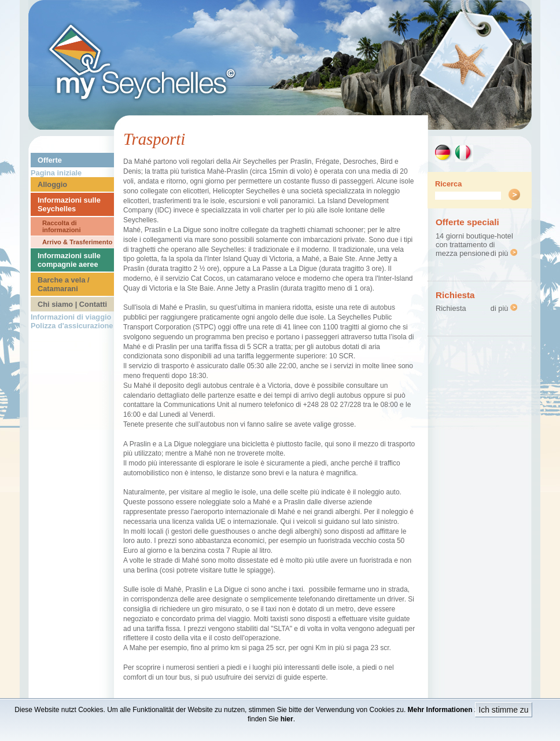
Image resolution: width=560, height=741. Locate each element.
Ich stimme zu (503, 710)
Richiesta (451, 308)
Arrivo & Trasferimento (77, 242)
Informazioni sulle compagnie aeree (69, 260)
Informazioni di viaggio (71, 317)
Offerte (50, 160)
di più (504, 253)
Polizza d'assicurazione (72, 326)
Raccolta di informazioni (62, 226)
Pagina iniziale (56, 173)
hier (287, 719)
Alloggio (52, 184)
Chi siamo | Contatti (72, 304)
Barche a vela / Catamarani (64, 284)
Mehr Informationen (440, 710)
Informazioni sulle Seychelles (69, 204)
